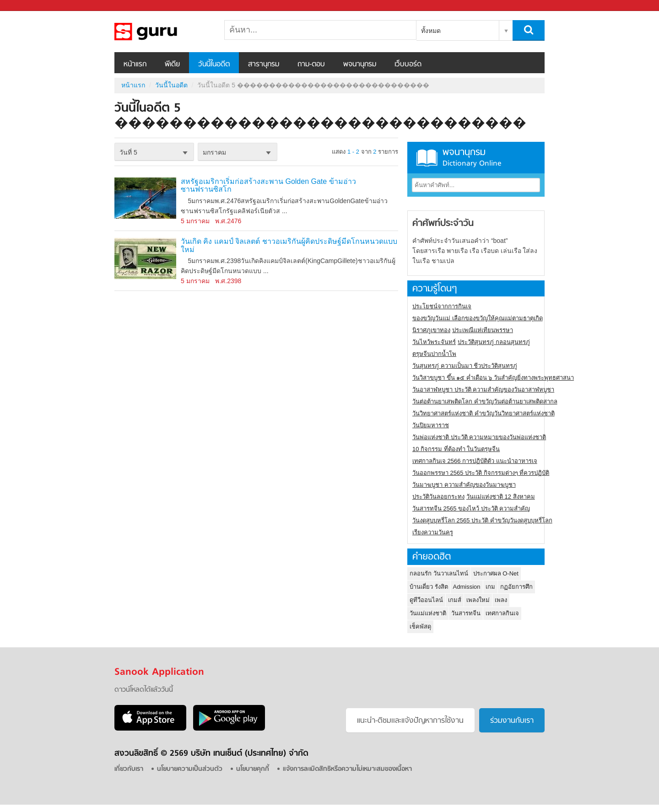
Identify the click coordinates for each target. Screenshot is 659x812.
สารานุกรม (264, 65)
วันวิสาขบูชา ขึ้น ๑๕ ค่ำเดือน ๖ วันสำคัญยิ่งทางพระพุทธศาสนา (493, 378)
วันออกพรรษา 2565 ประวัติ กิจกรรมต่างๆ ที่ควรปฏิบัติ (481, 473)
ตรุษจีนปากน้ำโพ (434, 354)
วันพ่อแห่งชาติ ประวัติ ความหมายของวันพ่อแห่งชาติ (479, 437)
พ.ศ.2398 (228, 281)
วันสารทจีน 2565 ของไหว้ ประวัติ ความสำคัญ (471, 508)
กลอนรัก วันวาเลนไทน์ (439, 573)
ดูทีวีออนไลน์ (426, 600)
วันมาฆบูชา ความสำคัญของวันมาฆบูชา (464, 485)
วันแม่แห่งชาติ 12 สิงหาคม (501, 497)
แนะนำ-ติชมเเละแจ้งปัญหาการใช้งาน (410, 721)
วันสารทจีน (466, 613)
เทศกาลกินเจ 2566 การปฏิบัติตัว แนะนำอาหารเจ (475, 461)
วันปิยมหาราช (431, 425)
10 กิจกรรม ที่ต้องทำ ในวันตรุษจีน (456, 449)
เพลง (501, 600)
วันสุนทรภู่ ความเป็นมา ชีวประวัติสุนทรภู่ (465, 366)
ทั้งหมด (431, 31)
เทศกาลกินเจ (502, 613)
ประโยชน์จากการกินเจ (442, 306)
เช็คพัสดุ (420, 626)
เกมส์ (455, 600)
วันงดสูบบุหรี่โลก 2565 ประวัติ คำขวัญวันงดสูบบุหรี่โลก (482, 520)
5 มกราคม (195, 221)
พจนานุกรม (360, 65)
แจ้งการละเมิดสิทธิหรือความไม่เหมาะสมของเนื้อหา (347, 769)
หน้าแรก (135, 65)
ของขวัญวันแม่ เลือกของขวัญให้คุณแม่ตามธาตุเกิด (478, 318)
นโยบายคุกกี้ (253, 769)
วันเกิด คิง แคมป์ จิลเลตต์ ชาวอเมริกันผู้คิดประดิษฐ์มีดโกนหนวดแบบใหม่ (289, 245)
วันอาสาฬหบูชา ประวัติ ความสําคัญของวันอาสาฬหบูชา (483, 390)
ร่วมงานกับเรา (512, 721)
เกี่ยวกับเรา (129, 769)
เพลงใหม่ (478, 600)
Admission (467, 587)
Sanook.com (27, 6)
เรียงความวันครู (433, 532)
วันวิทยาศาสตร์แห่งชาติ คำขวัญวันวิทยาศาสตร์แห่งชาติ (483, 413)
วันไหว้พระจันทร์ (434, 342)
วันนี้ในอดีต (214, 65)
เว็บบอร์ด (408, 65)
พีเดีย (172, 65)
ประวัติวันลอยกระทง (438, 497)
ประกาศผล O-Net (496, 573)
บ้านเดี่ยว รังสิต (429, 587)
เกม (490, 587)
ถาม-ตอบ (311, 65)
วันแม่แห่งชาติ (428, 613)
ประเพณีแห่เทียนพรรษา (483, 330)
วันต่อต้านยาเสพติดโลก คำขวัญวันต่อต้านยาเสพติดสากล (485, 401)
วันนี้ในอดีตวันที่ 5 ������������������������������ (162, 32)
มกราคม (214, 152)
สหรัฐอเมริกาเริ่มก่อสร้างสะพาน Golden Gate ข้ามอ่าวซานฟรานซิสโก (268, 186)
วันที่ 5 (128, 152)
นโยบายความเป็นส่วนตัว (190, 769)
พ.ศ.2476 (228, 221)
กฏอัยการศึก (516, 587)
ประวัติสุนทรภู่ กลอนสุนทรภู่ (494, 342)
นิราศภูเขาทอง (431, 330)
